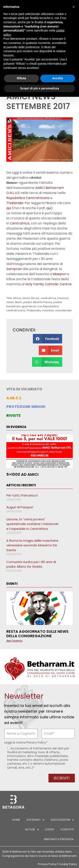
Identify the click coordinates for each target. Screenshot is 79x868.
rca (39, 306)
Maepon (60, 274)
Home (16, 820)
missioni (63, 298)
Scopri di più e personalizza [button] (39, 88)
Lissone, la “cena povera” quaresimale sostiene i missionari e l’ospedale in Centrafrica (32, 524)
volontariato (64, 310)
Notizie (32, 830)
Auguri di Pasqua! (20, 507)
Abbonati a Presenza (59, 839)
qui (9, 208)
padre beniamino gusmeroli (34, 304)
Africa (17, 298)
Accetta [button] (58, 78)
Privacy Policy (36, 742)
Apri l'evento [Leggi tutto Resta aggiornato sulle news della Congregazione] (14, 641)
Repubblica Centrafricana (28, 198)
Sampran (14, 269)
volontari (48, 310)
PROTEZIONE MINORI (26, 407)
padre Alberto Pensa (38, 302)
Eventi (50, 829)
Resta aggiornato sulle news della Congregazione (37, 634)
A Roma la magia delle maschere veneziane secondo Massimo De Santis (32, 545)
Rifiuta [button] (21, 78)
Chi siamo (35, 820)
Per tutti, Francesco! (22, 495)
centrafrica (48, 298)
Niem (19, 302)
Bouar (35, 298)
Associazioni (62, 820)
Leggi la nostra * (26, 742)
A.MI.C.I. (14, 398)
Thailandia (15, 203)
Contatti (67, 829)
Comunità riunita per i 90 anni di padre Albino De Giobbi (31, 564)
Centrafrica (20, 223)
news (10, 302)
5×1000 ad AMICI (22, 474)
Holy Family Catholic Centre (48, 284)
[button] (48, 339)
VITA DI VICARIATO (24, 389)
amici (26, 298)
